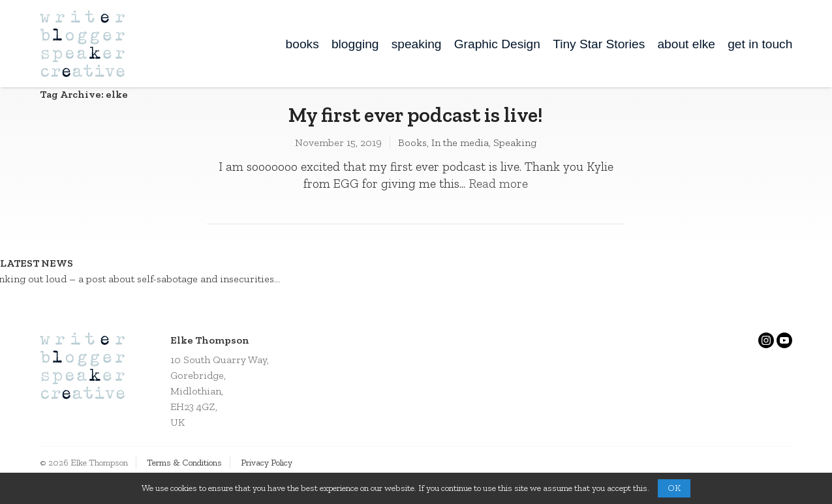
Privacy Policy (267, 463)
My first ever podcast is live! (416, 115)
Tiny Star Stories (599, 44)
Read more (498, 184)
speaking (417, 44)
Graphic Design (497, 44)
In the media (460, 142)
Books (412, 142)
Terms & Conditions (184, 463)
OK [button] (674, 488)
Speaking (515, 142)
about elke (686, 44)
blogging (355, 44)
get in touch (760, 44)
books (302, 44)
